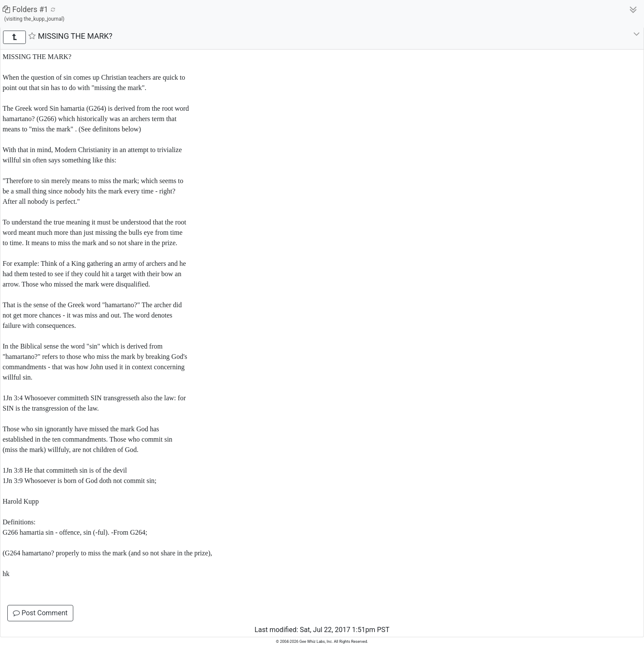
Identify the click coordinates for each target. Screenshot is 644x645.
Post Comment (40, 613)
